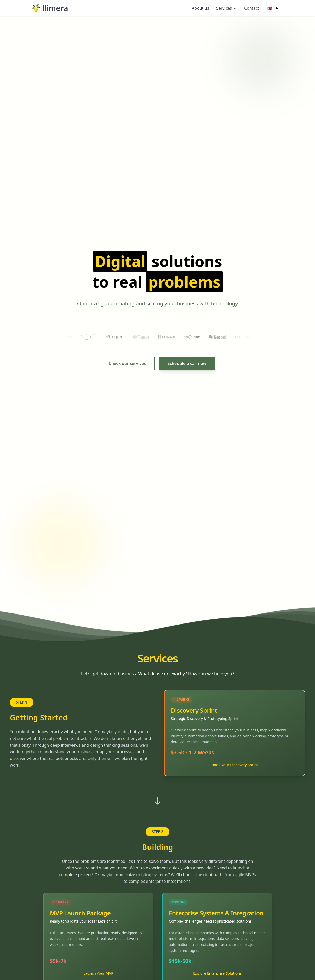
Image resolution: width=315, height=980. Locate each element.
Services (227, 8)
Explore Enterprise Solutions (217, 973)
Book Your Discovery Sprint (235, 765)
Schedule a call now (187, 363)
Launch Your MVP (98, 973)
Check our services (127, 363)
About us (200, 8)
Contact (252, 8)
